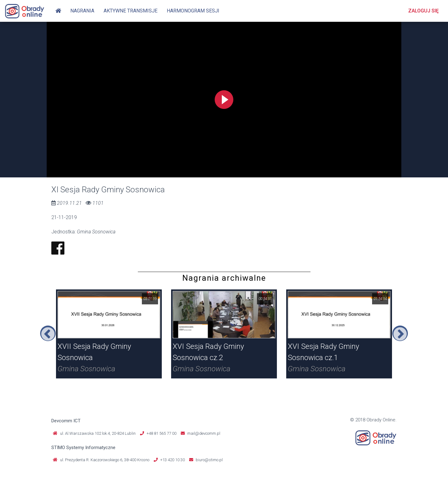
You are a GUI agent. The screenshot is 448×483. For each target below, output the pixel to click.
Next (400, 333)
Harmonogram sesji (193, 11)
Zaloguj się (423, 11)
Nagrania (82, 11)
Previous (48, 333)
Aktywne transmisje (131, 11)
